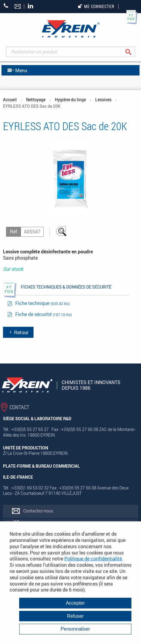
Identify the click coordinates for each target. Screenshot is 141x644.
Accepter (75, 603)
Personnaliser (75, 629)
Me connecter (96, 6)
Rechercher (133, 52)
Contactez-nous (38, 511)
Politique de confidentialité (93, 559)
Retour (18, 332)
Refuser (75, 616)
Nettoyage (36, 100)
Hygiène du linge (70, 100)
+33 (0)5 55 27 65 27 (6, 6)
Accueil (10, 100)
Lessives (103, 100)
